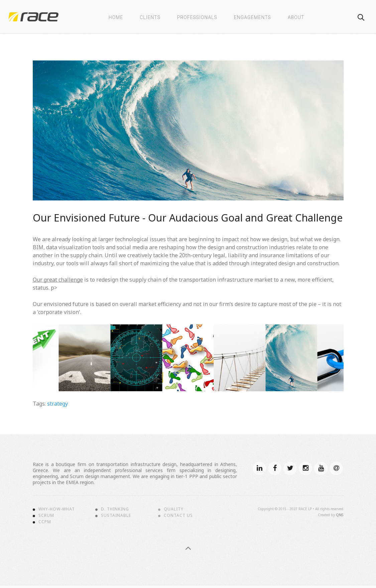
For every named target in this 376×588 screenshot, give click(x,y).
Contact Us (178, 516)
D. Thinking (115, 509)
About (296, 17)
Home (116, 17)
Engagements (253, 17)
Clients (150, 17)
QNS (340, 515)
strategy (57, 404)
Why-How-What (57, 509)
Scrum (46, 516)
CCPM (45, 522)
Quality (174, 509)
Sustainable (116, 516)
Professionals (197, 17)
